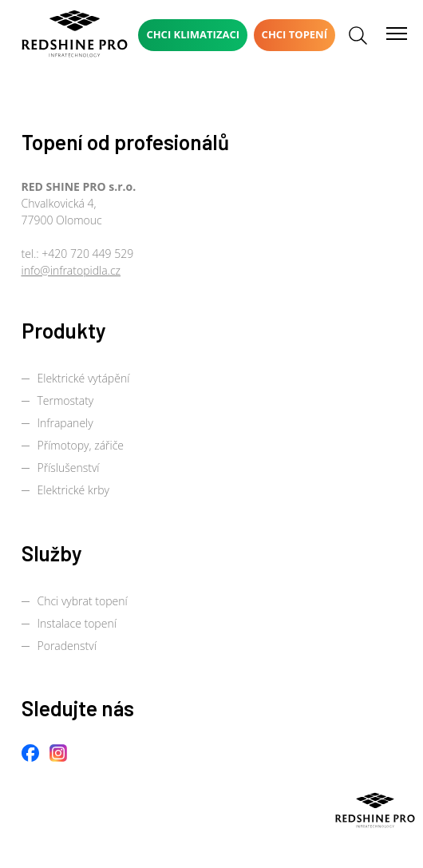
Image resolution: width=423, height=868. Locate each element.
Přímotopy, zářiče (81, 445)
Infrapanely (65, 423)
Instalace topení (77, 623)
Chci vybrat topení (83, 601)
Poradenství (67, 646)
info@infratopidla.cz (71, 270)
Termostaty (66, 400)
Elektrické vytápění (84, 378)
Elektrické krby (73, 490)
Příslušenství (69, 468)
